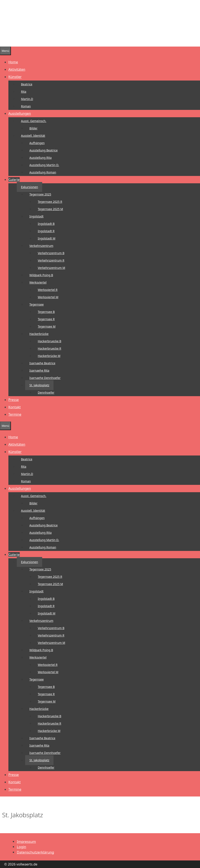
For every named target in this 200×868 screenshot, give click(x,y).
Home (13, 62)
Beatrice (27, 84)
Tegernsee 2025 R (50, 202)
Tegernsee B (46, 312)
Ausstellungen (20, 113)
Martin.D (27, 99)
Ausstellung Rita (41, 158)
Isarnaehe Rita (39, 370)
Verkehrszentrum (41, 246)
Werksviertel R (48, 290)
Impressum (26, 841)
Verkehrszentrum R (51, 260)
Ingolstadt (36, 216)
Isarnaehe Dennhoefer (45, 378)
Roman (26, 106)
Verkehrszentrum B (51, 253)
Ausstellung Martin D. (44, 165)
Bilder (33, 128)
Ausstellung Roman (43, 172)
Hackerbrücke (39, 334)
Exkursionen (29, 187)
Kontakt (15, 407)
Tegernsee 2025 (40, 194)
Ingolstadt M (47, 238)
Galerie (14, 180)
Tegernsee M (47, 326)
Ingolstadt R (46, 231)
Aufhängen (37, 143)
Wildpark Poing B (41, 275)
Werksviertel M (48, 297)
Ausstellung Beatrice (44, 150)
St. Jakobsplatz (39, 385)
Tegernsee (37, 304)
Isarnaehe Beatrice (42, 363)
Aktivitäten (17, 69)
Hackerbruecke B (50, 341)
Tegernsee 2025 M (50, 209)
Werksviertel (38, 282)
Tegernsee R (46, 319)
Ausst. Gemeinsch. (34, 121)
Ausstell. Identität (33, 136)
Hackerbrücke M (49, 356)
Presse (14, 400)
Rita (24, 92)
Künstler (15, 77)
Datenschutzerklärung (35, 852)
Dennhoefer (46, 392)
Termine (15, 414)
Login (22, 847)
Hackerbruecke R (49, 348)
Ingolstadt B (46, 224)
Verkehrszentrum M (51, 268)
